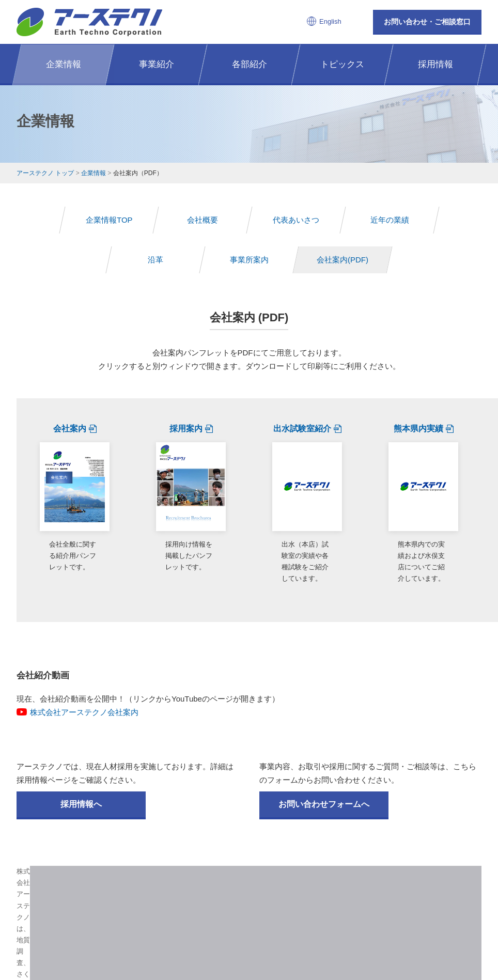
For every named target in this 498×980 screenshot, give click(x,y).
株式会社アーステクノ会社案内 (84, 651)
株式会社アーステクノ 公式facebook (249, 861)
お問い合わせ (387, 896)
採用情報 (340, 896)
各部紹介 (253, 896)
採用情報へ (81, 744)
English (330, 21)
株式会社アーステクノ (89, 22)
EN (257, 908)
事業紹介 (212, 896)
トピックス (297, 896)
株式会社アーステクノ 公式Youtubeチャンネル (301, 861)
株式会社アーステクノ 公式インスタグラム (198, 861)
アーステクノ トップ (45, 173)
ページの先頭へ (443, 823)
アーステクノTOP (118, 896)
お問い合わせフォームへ (324, 744)
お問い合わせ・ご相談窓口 (427, 22)
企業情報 (94, 173)
